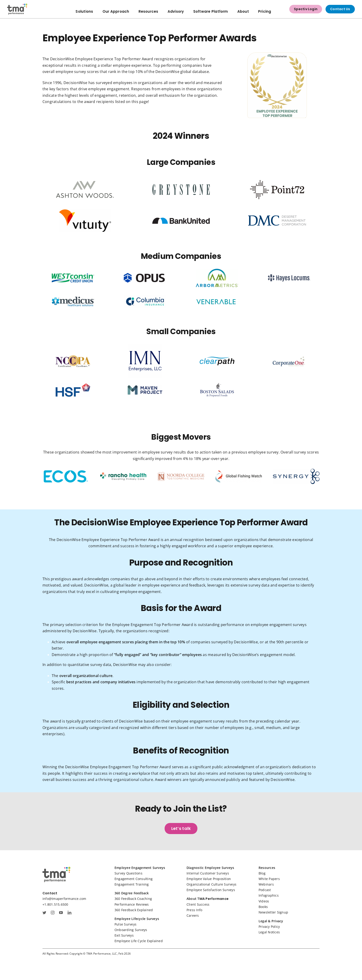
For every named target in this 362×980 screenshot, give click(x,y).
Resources (267, 868)
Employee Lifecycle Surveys (137, 919)
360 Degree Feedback (132, 893)
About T (193, 899)
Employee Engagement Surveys (140, 868)
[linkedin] (69, 913)
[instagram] (53, 913)
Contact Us (340, 9)
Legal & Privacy (271, 921)
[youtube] (61, 913)
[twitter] (44, 913)
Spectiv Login (306, 9)
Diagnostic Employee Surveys (210, 868)
